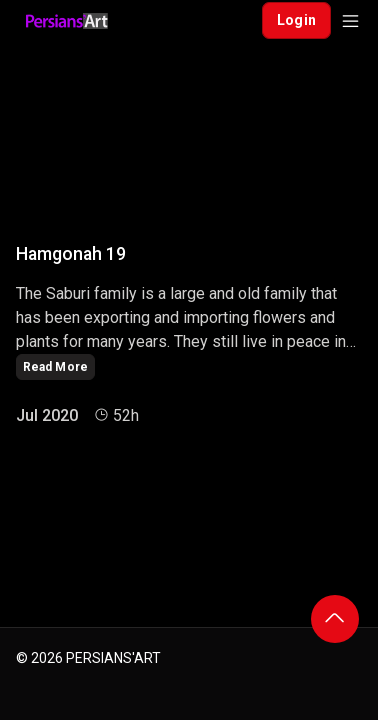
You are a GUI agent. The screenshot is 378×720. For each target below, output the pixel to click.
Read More (55, 367)
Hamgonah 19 (71, 254)
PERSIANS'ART (113, 658)
